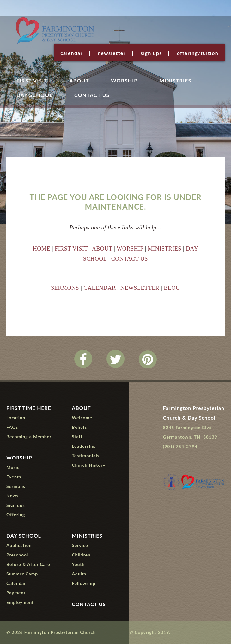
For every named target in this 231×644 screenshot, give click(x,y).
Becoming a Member (29, 437)
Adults (79, 574)
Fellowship (84, 583)
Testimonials (85, 456)
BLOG (172, 288)
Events (14, 477)
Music (13, 467)
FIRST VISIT (71, 249)
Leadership (84, 446)
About (79, 81)
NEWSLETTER (140, 288)
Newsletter (112, 53)
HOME (42, 249)
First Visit (32, 81)
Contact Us (92, 95)
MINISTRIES (165, 249)
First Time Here (29, 408)
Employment (20, 602)
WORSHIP (130, 249)
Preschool (17, 555)
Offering (16, 515)
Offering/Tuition (198, 53)
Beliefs (79, 427)
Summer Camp (22, 574)
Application (19, 545)
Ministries (175, 81)
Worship (124, 81)
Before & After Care (28, 564)
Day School (34, 95)
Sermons (16, 486)
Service (80, 545)
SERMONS (65, 288)
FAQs (12, 427)
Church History (88, 465)
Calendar (72, 53)
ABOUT (102, 249)
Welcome (82, 418)
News (12, 496)
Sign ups (151, 53)
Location (16, 418)
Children (81, 555)
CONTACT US (130, 259)
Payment (16, 593)
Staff (77, 437)
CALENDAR (100, 288)
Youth (78, 564)
